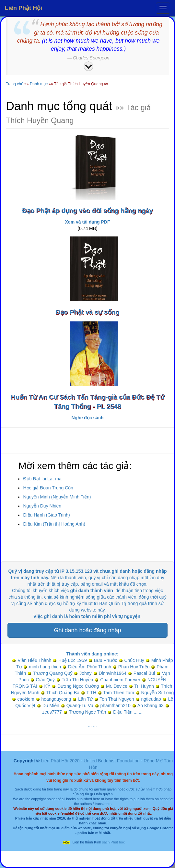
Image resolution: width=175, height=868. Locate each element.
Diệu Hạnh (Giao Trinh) (46, 515)
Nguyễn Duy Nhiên (42, 506)
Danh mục (39, 84)
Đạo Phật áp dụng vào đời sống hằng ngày (87, 211)
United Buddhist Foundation (112, 761)
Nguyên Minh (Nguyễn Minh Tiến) (57, 497)
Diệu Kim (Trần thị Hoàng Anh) (54, 524)
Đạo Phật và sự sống (87, 312)
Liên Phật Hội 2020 (61, 761)
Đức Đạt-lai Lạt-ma (42, 479)
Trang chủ (15, 84)
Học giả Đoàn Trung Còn (48, 488)
